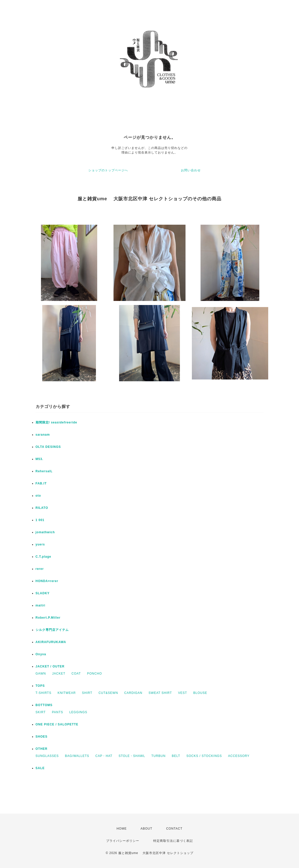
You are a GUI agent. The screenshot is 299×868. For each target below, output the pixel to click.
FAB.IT (41, 483)
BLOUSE (200, 693)
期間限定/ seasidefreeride (56, 422)
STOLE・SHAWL (132, 756)
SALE (40, 768)
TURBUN (159, 756)
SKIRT (41, 712)
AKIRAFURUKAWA (51, 642)
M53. (40, 459)
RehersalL (44, 471)
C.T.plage (44, 557)
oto (38, 496)
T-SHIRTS (44, 693)
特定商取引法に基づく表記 (173, 841)
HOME (122, 829)
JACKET (59, 674)
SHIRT (87, 693)
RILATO (42, 508)
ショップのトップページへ (108, 170)
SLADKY (43, 593)
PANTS (58, 712)
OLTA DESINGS (48, 447)
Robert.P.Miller (48, 618)
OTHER (42, 749)
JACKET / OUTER (50, 666)
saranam (43, 435)
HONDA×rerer (47, 581)
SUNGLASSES (47, 756)
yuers (40, 544)
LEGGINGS (78, 712)
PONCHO (95, 674)
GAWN (41, 674)
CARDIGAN (133, 693)
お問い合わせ (191, 170)
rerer (40, 569)
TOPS (40, 686)
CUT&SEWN (108, 693)
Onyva (41, 654)
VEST (183, 693)
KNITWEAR (67, 693)
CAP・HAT (104, 756)
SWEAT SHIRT (160, 693)
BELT (176, 756)
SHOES (42, 737)
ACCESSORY (239, 756)
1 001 (40, 520)
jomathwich (45, 532)
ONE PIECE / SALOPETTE (57, 724)
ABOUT (146, 829)
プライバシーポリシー (123, 841)
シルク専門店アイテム (52, 630)
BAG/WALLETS (77, 756)
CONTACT (174, 829)
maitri (41, 605)
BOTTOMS (44, 705)
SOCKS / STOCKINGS (204, 756)
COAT (76, 674)
